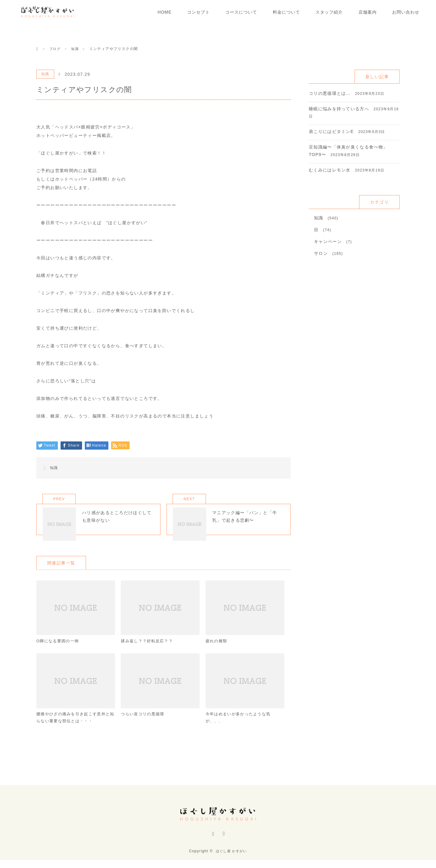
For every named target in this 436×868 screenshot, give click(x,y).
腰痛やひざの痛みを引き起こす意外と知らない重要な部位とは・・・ (74, 728)
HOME (165, 12)
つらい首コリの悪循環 (144, 725)
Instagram (213, 845)
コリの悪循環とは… (330, 93)
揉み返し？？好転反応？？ (149, 650)
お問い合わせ (406, 12)
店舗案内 (368, 12)
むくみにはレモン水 (330, 170)
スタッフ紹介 (329, 12)
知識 (45, 74)
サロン (321, 253)
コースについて (241, 12)
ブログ (55, 49)
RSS (223, 845)
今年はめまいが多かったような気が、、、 (241, 728)
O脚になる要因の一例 (59, 650)
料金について (286, 12)
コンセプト (198, 12)
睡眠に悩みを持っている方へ (339, 109)
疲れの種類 (217, 650)
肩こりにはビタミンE (331, 131)
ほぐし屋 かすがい (231, 859)
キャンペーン (328, 241)
